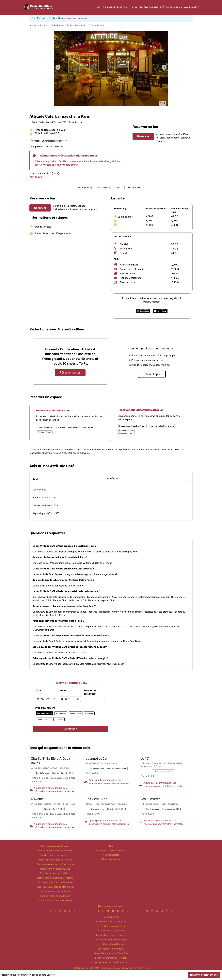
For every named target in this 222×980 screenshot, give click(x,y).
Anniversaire (61, 713)
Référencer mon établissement (111, 851)
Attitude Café (98, 25)
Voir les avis (36, 177)
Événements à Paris (171, 7)
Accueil (33, 25)
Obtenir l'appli (152, 374)
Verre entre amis (44, 713)
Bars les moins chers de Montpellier (55, 887)
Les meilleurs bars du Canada (111, 931)
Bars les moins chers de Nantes (55, 891)
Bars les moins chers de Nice (55, 896)
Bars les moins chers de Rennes (55, 860)
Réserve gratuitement (204, 975)
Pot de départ (76, 713)
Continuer (70, 729)
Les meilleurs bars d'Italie (111, 949)
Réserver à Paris (149, 7)
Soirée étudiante (44, 719)
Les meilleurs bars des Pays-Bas (111, 953)
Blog (134, 7)
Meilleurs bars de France (111, 7)
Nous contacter (111, 855)
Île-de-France (57, 25)
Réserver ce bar (70, 373)
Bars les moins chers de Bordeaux (55, 878)
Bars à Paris (81, 25)
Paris (69, 25)
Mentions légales (111, 859)
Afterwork (89, 713)
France (44, 25)
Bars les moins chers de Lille (55, 869)
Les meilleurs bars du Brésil (111, 926)
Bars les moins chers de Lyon (55, 855)
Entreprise (59, 719)
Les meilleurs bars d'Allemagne (111, 940)
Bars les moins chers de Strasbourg (55, 864)
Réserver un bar (111, 917)
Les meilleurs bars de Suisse (111, 935)
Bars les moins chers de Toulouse (55, 882)
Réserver (143, 136)
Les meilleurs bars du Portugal (111, 958)
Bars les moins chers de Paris (55, 873)
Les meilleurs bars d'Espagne (111, 944)
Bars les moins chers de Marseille (55, 901)
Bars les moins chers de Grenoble (55, 851)
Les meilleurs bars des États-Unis (111, 962)
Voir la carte (191, 7)
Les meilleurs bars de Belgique (111, 922)
